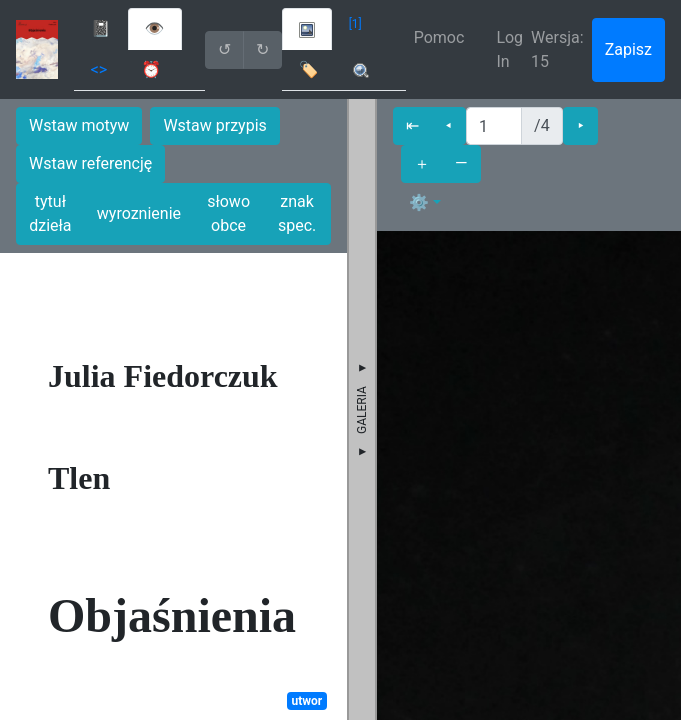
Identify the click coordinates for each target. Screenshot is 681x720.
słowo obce (228, 213)
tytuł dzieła (50, 213)
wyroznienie (139, 213)
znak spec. (297, 213)
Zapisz (628, 49)
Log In (509, 49)
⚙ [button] (419, 202)
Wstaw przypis (214, 125)
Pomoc (439, 37)
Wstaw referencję (90, 163)
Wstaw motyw (79, 125)
